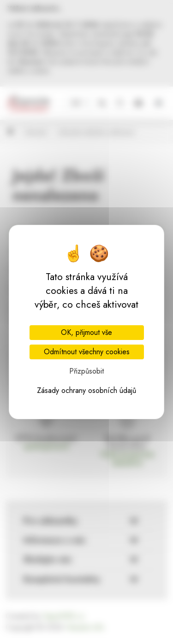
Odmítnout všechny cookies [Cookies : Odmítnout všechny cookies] (87, 352)
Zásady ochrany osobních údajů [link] (86, 390)
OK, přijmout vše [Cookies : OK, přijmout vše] (86, 332)
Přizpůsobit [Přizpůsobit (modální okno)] (86, 371)
